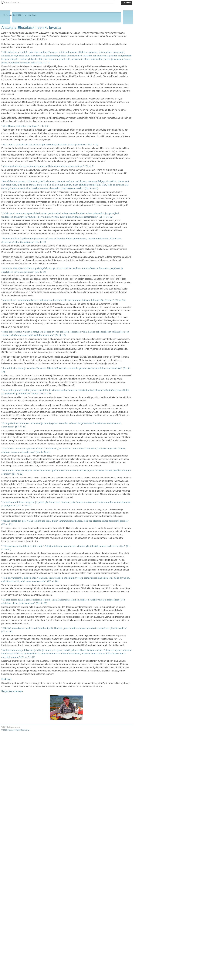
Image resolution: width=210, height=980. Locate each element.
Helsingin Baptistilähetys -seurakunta (20, 15)
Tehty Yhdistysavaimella (11, 727)
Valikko (128, 3)
